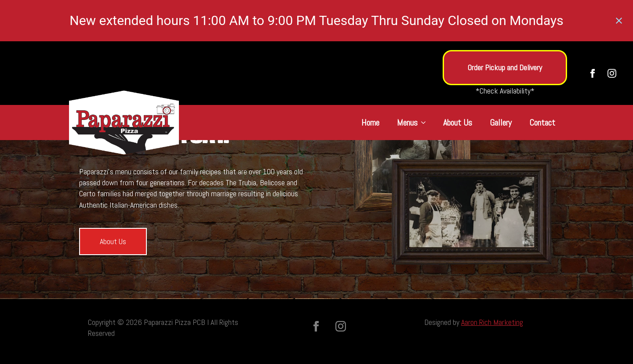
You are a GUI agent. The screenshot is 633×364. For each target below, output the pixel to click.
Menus (407, 123)
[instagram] (612, 73)
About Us (458, 123)
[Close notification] (619, 21)
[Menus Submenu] (426, 123)
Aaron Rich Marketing (492, 322)
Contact (542, 123)
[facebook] (593, 73)
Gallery (501, 123)
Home (370, 123)
